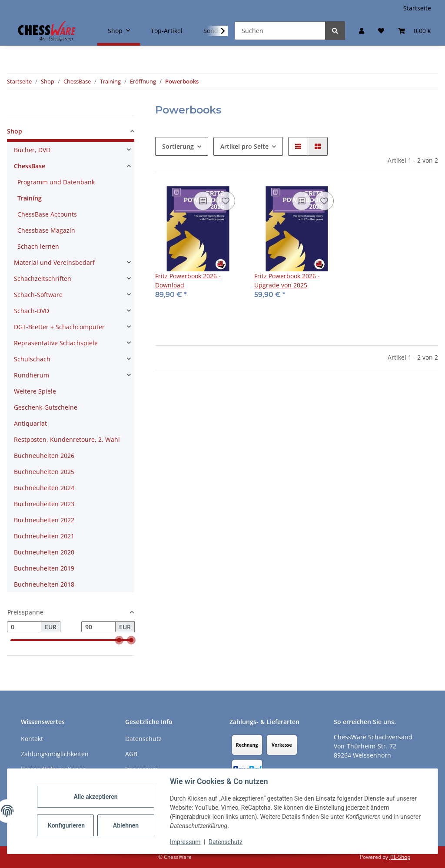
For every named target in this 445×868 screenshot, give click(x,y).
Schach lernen (38, 246)
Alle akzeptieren (95, 797)
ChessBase (30, 166)
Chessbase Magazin (46, 230)
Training (30, 198)
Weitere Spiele (35, 391)
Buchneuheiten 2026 (44, 456)
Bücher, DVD (32, 150)
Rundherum (32, 375)
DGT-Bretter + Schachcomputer (59, 327)
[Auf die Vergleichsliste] (203, 201)
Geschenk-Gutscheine (46, 407)
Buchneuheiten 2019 (44, 568)
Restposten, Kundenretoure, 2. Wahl (67, 439)
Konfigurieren (66, 825)
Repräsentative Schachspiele (56, 343)
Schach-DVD (32, 311)
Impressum (185, 842)
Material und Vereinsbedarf (54, 262)
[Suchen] (280, 31)
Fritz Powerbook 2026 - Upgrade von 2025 (287, 280)
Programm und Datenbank (56, 182)
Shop (15, 131)
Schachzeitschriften (43, 279)
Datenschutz (226, 842)
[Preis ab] (24, 627)
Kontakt (32, 739)
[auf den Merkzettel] (226, 201)
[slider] (119, 641)
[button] (362, 31)
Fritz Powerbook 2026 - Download (188, 280)
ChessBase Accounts (47, 214)
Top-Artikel (167, 31)
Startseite (417, 8)
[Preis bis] (98, 627)
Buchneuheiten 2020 (44, 552)
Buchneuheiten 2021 (44, 536)
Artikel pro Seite (244, 146)
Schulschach (32, 359)
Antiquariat (30, 423)
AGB (131, 754)
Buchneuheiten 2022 (44, 520)
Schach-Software (38, 295)
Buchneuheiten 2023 (44, 504)
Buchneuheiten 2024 (44, 488)
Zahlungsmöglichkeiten (55, 754)
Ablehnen (126, 825)
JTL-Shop (400, 857)
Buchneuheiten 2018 (44, 584)
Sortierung (178, 146)
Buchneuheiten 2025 (44, 472)
